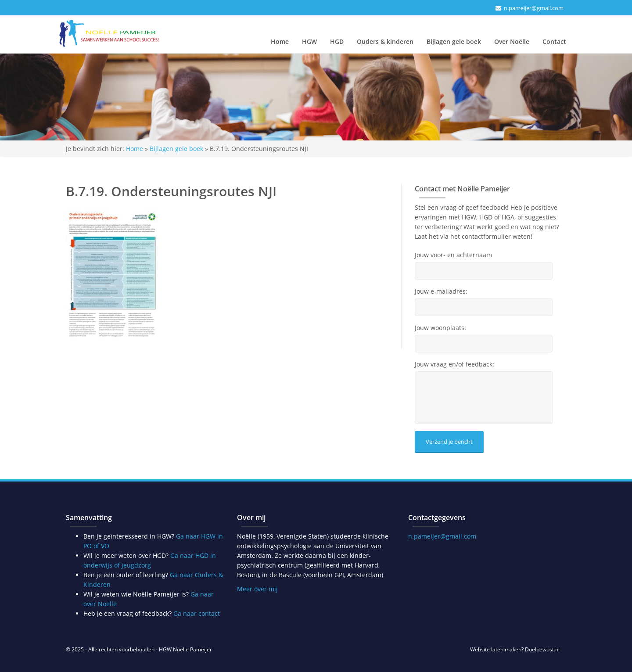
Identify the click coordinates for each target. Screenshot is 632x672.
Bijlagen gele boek (454, 41)
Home (280, 41)
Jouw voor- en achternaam (453, 255)
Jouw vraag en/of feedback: (454, 364)
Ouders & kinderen (385, 41)
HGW (309, 41)
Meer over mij (257, 589)
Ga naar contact (197, 613)
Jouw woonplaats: (440, 328)
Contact (554, 41)
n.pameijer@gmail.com (534, 8)
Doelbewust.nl (542, 649)
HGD (337, 41)
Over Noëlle (512, 41)
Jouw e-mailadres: (441, 291)
